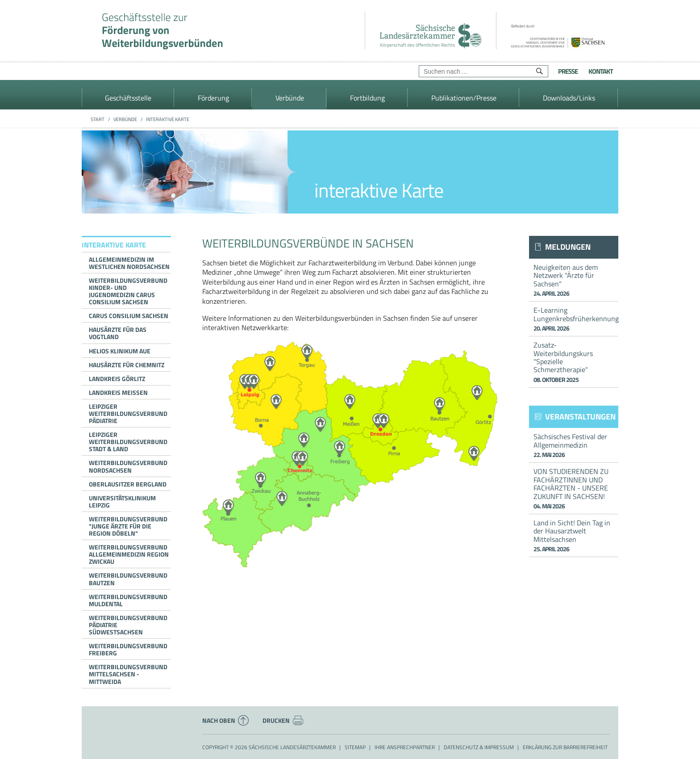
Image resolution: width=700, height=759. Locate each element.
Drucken (283, 721)
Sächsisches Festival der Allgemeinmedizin (574, 445)
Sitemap (355, 747)
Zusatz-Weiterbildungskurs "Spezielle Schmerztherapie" (574, 362)
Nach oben (226, 721)
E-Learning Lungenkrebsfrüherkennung (576, 319)
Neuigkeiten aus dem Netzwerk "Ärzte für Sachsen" (574, 280)
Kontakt (601, 71)
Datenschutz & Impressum (479, 747)
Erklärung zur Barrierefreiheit (565, 747)
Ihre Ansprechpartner (405, 747)
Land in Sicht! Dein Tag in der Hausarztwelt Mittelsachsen (574, 535)
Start (98, 119)
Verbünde (125, 119)
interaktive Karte (168, 119)
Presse (568, 71)
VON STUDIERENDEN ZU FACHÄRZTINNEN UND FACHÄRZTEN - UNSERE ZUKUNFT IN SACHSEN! (574, 488)
